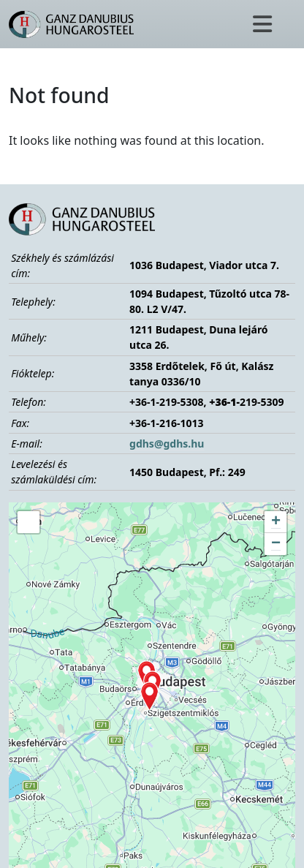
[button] (149, 696)
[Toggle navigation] (262, 24)
